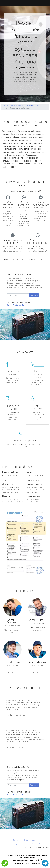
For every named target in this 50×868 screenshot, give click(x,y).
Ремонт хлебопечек (32, 106)
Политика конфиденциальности (16, 844)
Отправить (34, 295)
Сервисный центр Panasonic (13, 106)
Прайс (26, 840)
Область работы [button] (37, 844)
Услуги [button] (16, 840)
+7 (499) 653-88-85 (25, 67)
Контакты (34, 840)
